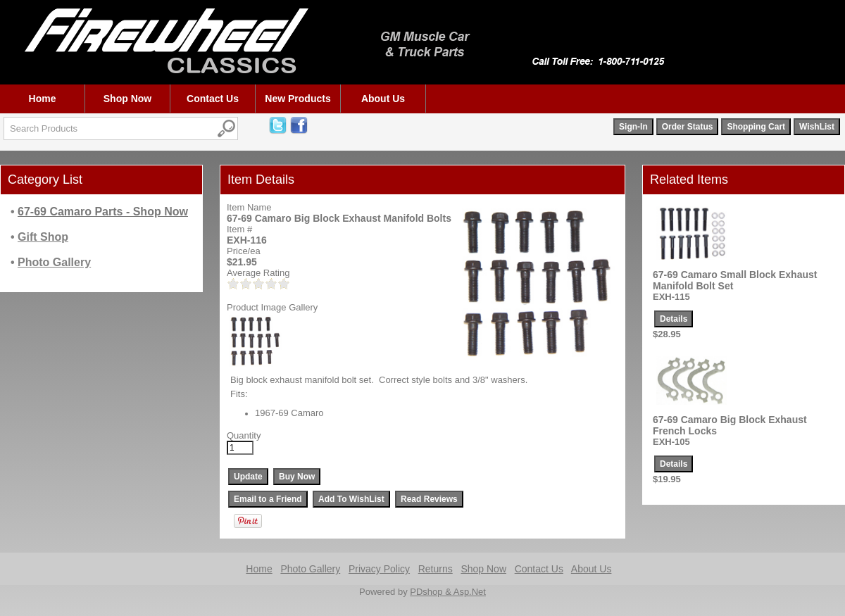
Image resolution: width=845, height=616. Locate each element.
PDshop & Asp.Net (448, 592)
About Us (383, 99)
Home (43, 99)
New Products (298, 99)
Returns (436, 569)
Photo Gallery (310, 569)
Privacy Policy (379, 569)
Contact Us (213, 99)
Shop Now (127, 99)
